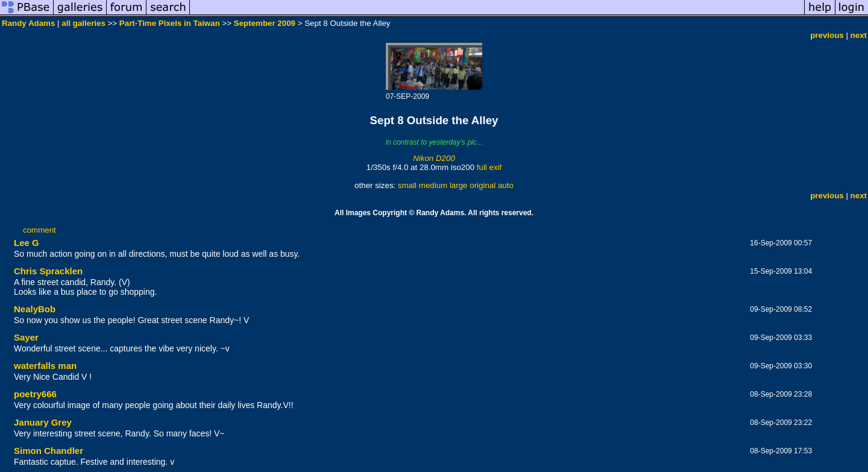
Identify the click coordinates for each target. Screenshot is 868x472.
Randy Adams (28, 23)
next (859, 35)
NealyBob (35, 309)
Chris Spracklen (48, 271)
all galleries (83, 23)
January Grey (43, 422)
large (459, 185)
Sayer (26, 337)
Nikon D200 (434, 158)
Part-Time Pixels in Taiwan (170, 23)
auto (506, 185)
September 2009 (265, 23)
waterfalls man (45, 366)
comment (39, 230)
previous (827, 35)
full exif (489, 167)
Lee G (27, 243)
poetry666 (35, 394)
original (483, 185)
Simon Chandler (49, 451)
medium (433, 185)
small (407, 185)
